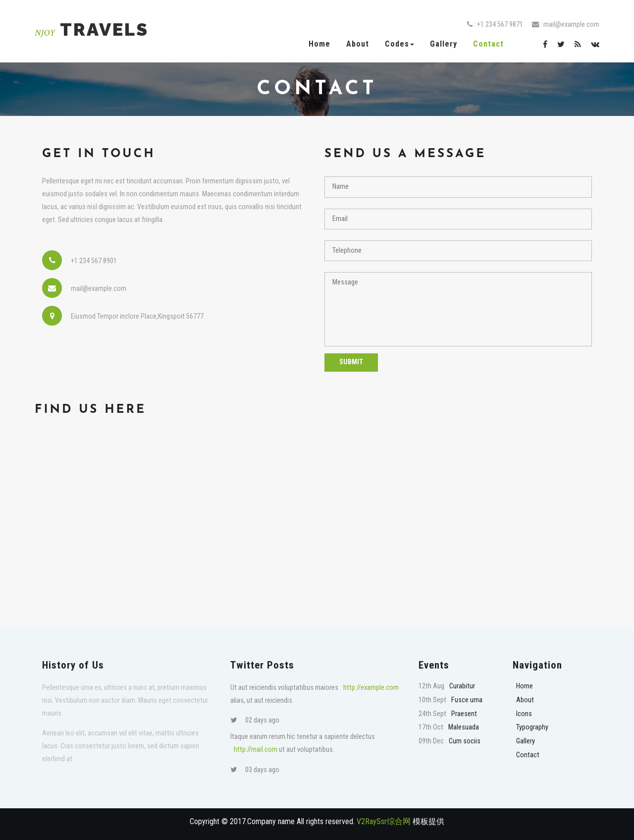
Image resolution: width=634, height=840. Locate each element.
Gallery (444, 44)
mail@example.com (571, 25)
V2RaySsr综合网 (384, 821)
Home (319, 44)
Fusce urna (467, 700)
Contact (488, 44)
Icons (524, 714)
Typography (532, 727)
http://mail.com (256, 750)
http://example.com (371, 688)
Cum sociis (465, 741)
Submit (351, 362)
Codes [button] (399, 44)
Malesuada (464, 727)
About (358, 44)
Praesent (464, 714)
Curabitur (462, 686)
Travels (92, 29)
